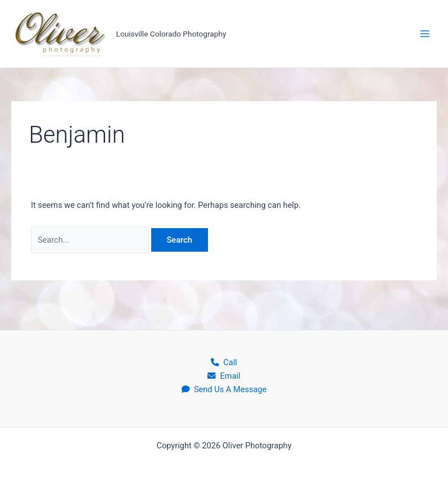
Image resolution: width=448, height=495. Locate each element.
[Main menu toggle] (425, 34)
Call (224, 362)
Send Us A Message (224, 389)
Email (224, 376)
